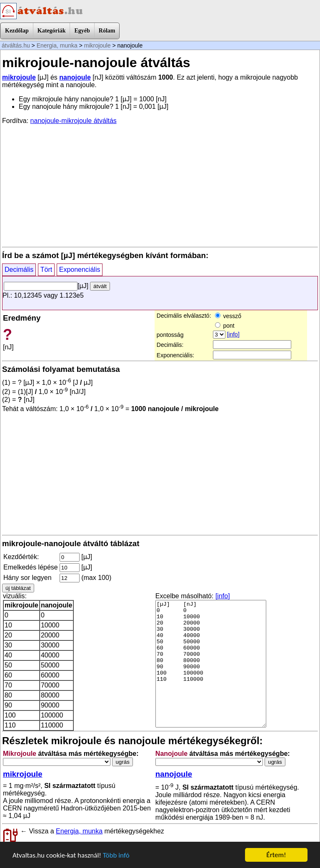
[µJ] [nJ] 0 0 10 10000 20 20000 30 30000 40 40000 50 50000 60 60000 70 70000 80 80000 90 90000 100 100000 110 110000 (211, 664)
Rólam (107, 31)
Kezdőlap (17, 31)
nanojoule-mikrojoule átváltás (74, 121)
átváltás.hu (16, 45)
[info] (233, 334)
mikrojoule (97, 45)
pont (225, 326)
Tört (46, 270)
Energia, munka (57, 45)
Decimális (19, 270)
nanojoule (75, 77)
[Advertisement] (160, 185)
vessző (228, 316)
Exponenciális (80, 270)
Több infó (116, 855)
